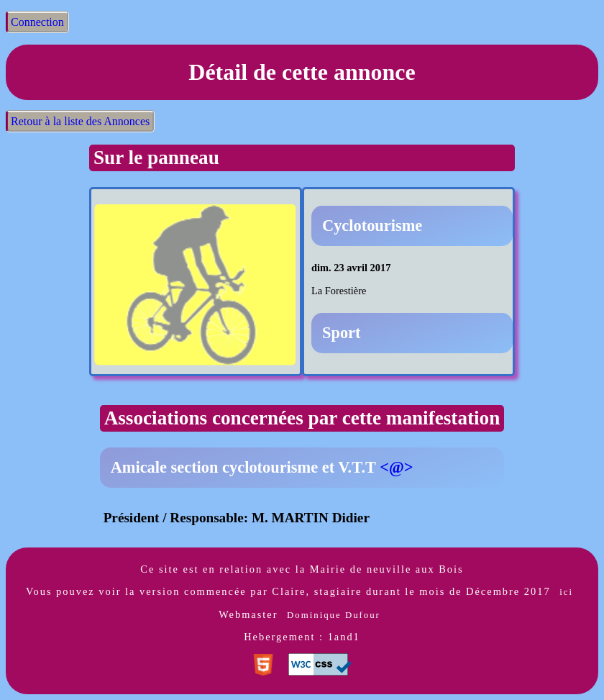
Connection (37, 22)
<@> (396, 467)
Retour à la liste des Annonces (80, 121)
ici (566, 592)
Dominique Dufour (334, 615)
